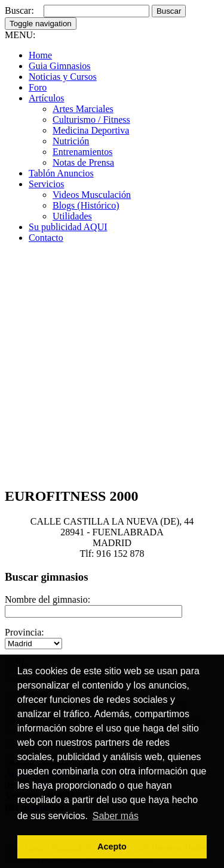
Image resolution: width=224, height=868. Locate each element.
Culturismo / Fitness (91, 120)
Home (40, 55)
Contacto (46, 238)
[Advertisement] (112, 365)
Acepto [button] (112, 847)
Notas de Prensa (83, 162)
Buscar (169, 11)
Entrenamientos (82, 152)
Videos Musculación (92, 195)
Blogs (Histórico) (86, 205)
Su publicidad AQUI (68, 227)
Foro (38, 87)
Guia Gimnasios (60, 66)
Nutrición (71, 141)
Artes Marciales (83, 109)
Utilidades (72, 216)
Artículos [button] (47, 98)
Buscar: (19, 10)
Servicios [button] (47, 184)
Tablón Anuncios (61, 173)
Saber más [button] (116, 816)
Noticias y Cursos (63, 77)
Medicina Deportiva (91, 130)
